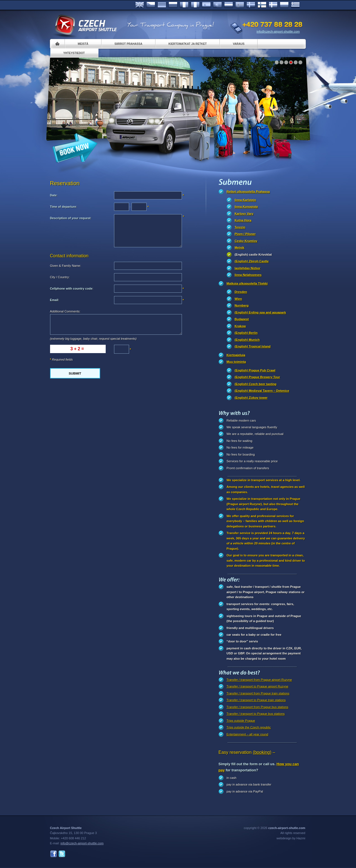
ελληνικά (295, 5)
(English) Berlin (246, 333)
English (140, 5)
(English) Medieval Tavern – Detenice (262, 391)
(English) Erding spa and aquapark (260, 312)
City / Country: (60, 277)
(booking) (262, 752)
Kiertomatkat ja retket (188, 44)
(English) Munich (247, 340)
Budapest (242, 319)
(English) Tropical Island (253, 346)
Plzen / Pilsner (245, 234)
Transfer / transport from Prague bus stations (258, 707)
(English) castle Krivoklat (253, 255)
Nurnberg (242, 305)
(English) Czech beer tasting (256, 384)
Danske (273, 5)
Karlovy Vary (244, 214)
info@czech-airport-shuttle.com (278, 31)
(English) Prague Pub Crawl (255, 370)
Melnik (240, 248)
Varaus (239, 44)
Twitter (62, 854)
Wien (238, 299)
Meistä (83, 44)
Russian (173, 5)
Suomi (262, 5)
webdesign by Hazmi (291, 838)
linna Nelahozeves (248, 275)
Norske (240, 5)
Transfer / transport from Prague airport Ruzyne (259, 680)
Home (57, 44)
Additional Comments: (65, 311)
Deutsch (162, 5)
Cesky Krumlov (246, 241)
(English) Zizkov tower (251, 398)
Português (217, 5)
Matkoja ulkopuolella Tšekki (247, 283)
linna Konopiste (246, 207)
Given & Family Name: (66, 266)
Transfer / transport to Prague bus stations (256, 714)
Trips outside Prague (241, 721)
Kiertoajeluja (236, 355)
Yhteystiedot (74, 53)
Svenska (251, 5)
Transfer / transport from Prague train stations (258, 693)
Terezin (240, 227)
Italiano (195, 5)
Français (184, 5)
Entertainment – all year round (248, 734)
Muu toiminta (236, 362)
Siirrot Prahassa (128, 44)
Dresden (241, 292)
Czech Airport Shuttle (86, 25)
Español (206, 5)
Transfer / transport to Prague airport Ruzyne (258, 686)
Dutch (229, 5)
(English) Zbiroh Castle (252, 261)
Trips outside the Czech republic (249, 727)
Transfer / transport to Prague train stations (256, 700)
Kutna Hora (243, 220)
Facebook (54, 854)
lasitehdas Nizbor (248, 268)
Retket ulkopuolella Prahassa (248, 192)
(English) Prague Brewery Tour (257, 377)
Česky (151, 5)
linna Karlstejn (245, 200)
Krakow (240, 326)
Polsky (284, 5)
